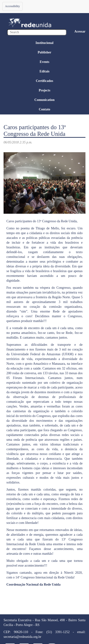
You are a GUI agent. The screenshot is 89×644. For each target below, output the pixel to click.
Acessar (80, 31)
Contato (44, 109)
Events (44, 62)
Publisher (45, 52)
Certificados (44, 81)
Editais (44, 71)
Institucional (44, 43)
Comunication (44, 100)
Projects (44, 90)
